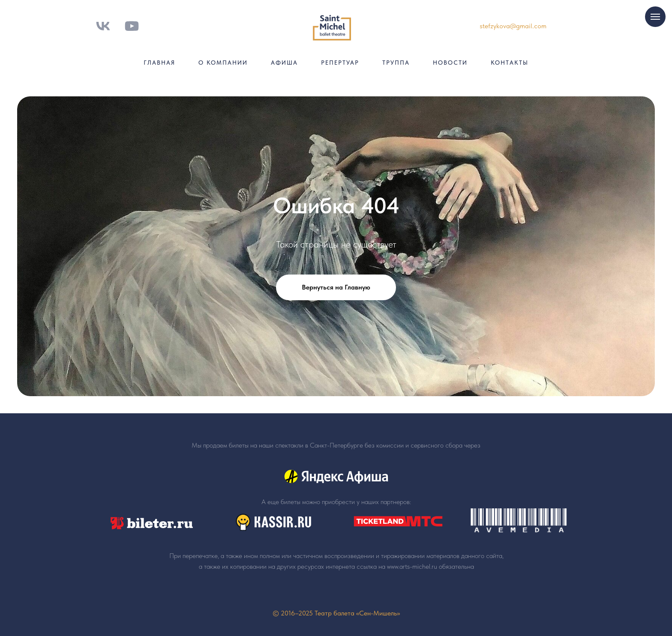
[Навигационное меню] (655, 17)
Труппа (396, 63)
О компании (223, 63)
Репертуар (340, 63)
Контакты (510, 63)
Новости (450, 63)
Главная (159, 63)
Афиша (284, 63)
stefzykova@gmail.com (513, 26)
